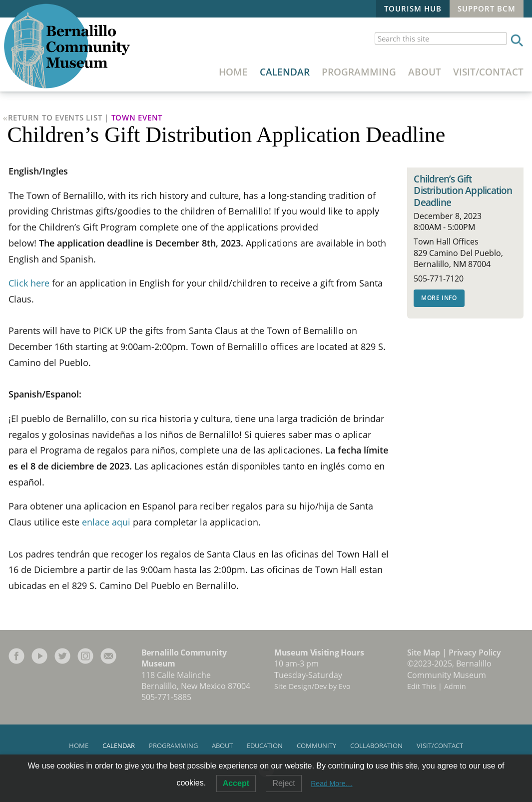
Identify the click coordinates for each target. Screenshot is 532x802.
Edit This (422, 686)
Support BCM (487, 8)
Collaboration (376, 745)
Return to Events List (55, 117)
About (425, 72)
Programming (359, 72)
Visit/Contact (488, 72)
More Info (439, 298)
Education (265, 745)
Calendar (285, 72)
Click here (29, 283)
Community (316, 745)
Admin (455, 686)
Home (233, 72)
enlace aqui (106, 522)
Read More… (331, 783)
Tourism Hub (413, 8)
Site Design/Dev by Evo (312, 686)
